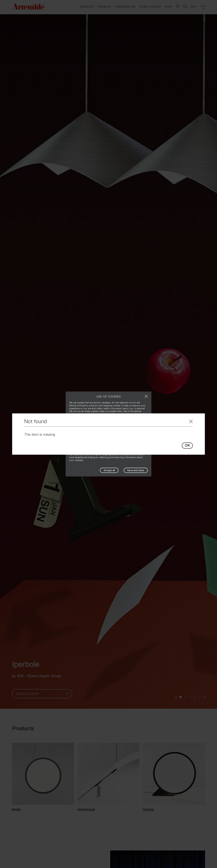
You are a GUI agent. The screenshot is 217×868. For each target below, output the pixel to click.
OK (187, 445)
